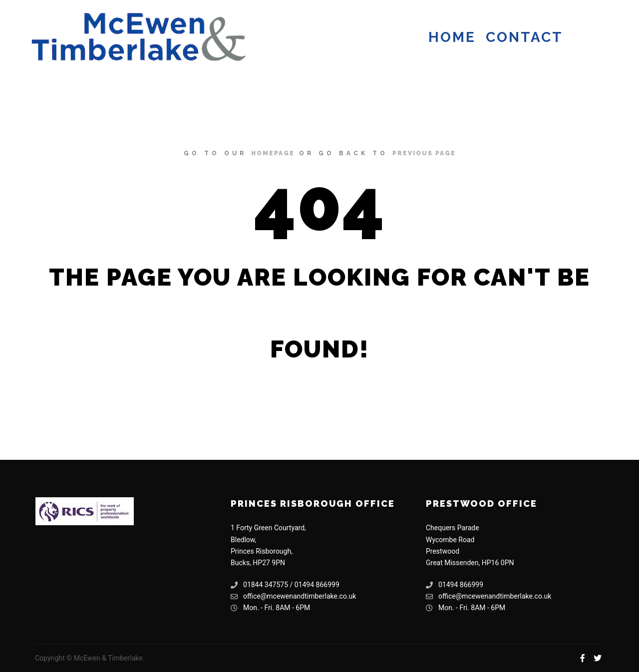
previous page (424, 153)
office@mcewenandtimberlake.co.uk (293, 596)
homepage (273, 153)
